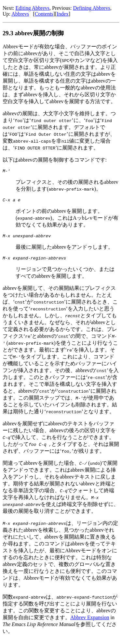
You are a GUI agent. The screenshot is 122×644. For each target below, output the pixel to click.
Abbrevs (20, 14)
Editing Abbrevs (33, 8)
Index (62, 14)
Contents (44, 14)
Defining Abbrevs (91, 8)
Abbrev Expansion (90, 621)
